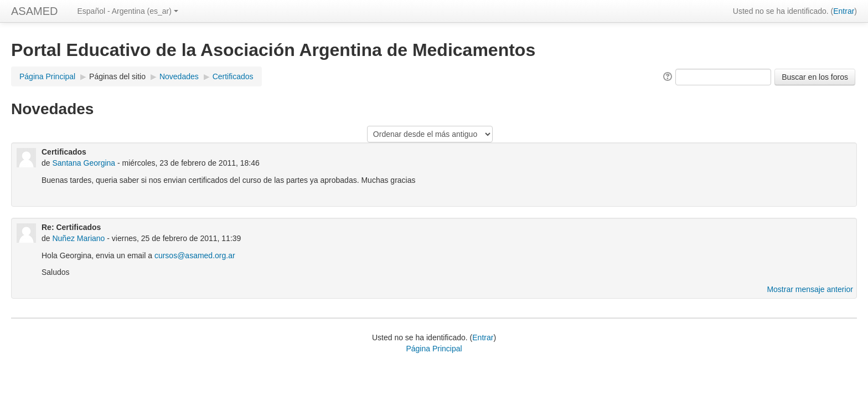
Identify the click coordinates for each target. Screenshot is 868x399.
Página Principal (47, 76)
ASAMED (34, 11)
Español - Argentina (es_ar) (127, 11)
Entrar (844, 11)
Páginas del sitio (117, 76)
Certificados (233, 76)
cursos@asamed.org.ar (195, 255)
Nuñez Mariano (78, 238)
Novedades (179, 76)
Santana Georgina (84, 163)
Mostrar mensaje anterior (810, 289)
